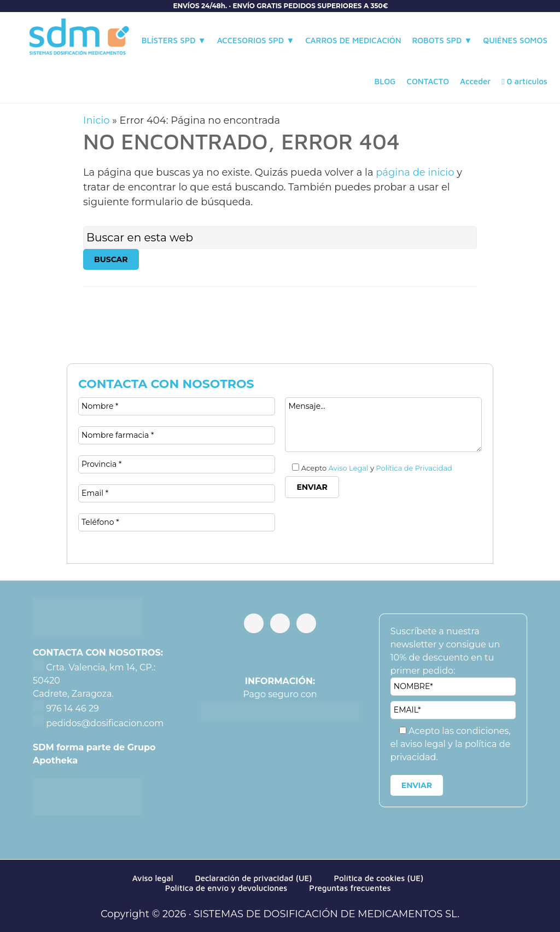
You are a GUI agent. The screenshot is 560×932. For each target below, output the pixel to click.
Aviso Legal (349, 468)
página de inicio (415, 172)
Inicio (97, 120)
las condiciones (475, 731)
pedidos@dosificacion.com (104, 723)
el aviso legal (419, 744)
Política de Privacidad (414, 468)
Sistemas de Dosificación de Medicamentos (79, 40)
